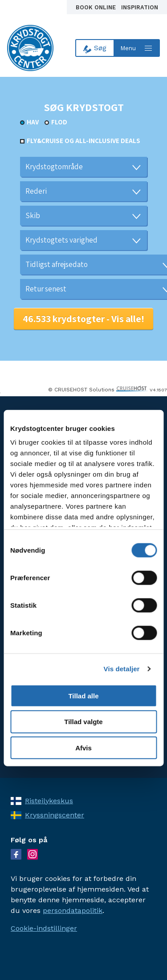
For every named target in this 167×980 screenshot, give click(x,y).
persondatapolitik (73, 910)
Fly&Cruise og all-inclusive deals (83, 141)
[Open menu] (137, 48)
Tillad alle (83, 695)
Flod (59, 122)
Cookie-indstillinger (44, 928)
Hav (33, 122)
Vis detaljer (122, 669)
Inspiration (140, 7)
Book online (97, 7)
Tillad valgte (83, 722)
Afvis (83, 748)
